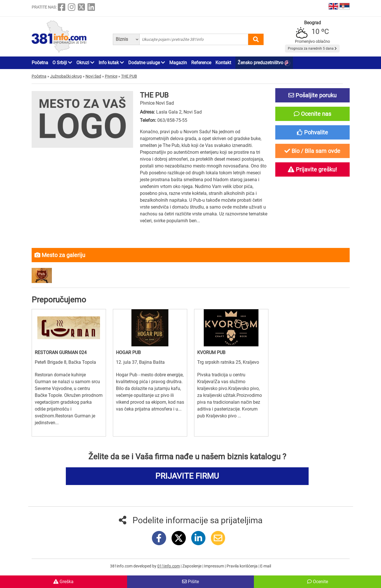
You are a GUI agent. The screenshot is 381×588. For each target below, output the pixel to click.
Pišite (190, 582)
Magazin (178, 63)
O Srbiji (62, 63)
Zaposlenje (192, 566)
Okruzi (85, 63)
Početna (40, 63)
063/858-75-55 (172, 120)
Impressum (214, 566)
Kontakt (223, 63)
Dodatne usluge (147, 63)
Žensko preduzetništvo (264, 63)
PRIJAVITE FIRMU (187, 476)
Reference (201, 63)
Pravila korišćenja (243, 566)
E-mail (266, 566)
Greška (63, 582)
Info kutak (111, 63)
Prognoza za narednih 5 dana (312, 49)
